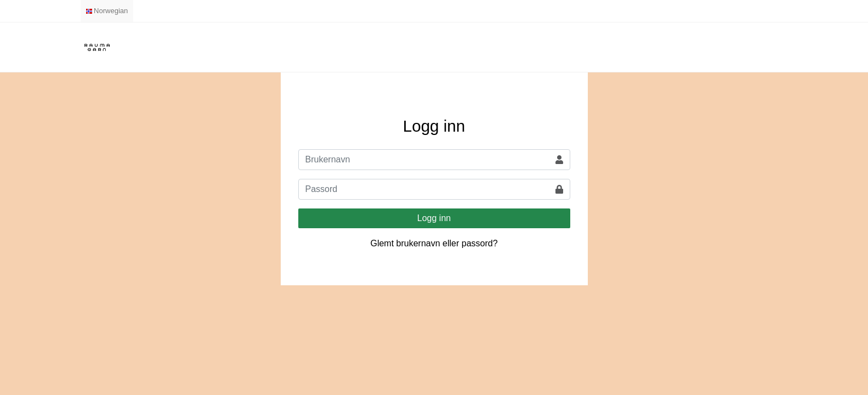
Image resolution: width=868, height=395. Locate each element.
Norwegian (107, 11)
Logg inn (434, 218)
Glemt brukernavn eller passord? (434, 243)
